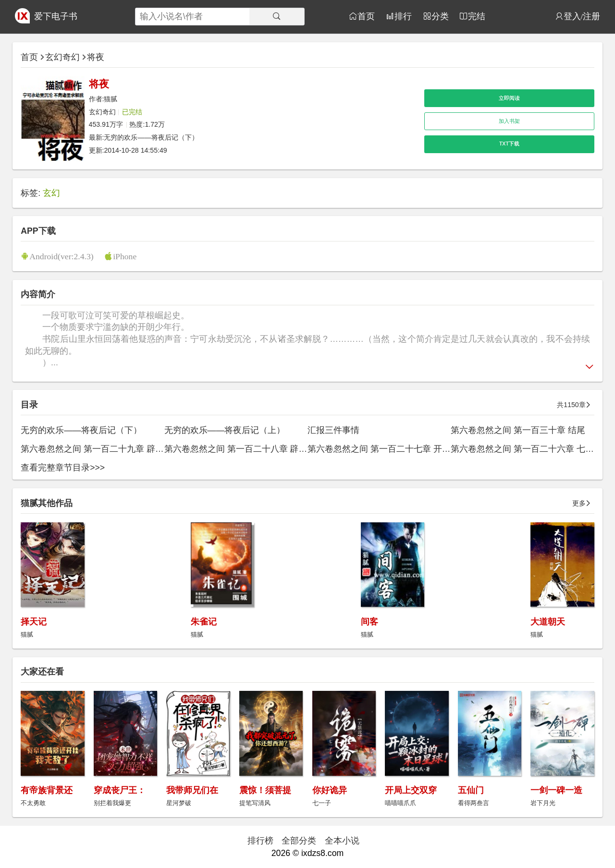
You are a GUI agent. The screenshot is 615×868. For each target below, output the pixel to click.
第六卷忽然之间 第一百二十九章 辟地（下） (105, 449)
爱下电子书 (56, 16)
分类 (440, 16)
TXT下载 (509, 144)
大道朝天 (548, 622)
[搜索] (277, 17)
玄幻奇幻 (62, 57)
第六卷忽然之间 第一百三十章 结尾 (518, 430)
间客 (369, 622)
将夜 (96, 57)
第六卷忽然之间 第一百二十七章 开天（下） (392, 449)
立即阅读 (509, 98)
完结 (477, 16)
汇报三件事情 (333, 430)
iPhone (125, 256)
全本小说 (342, 841)
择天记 (34, 622)
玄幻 (51, 193)
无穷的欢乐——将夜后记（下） (151, 137)
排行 (403, 16)
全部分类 (299, 841)
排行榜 (260, 841)
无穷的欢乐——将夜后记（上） (225, 430)
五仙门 (471, 790)
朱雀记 (204, 622)
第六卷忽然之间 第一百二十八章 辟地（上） (249, 449)
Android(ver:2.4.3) (61, 256)
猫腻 (111, 99)
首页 (366, 16)
